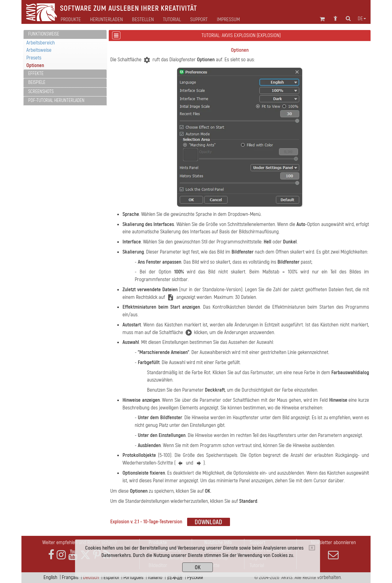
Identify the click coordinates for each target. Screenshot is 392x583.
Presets (34, 58)
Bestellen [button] (143, 20)
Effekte (36, 73)
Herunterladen (106, 20)
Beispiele (37, 82)
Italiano (155, 577)
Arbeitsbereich (41, 43)
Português (133, 577)
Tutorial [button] (172, 20)
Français (70, 577)
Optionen (35, 65)
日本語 (175, 577)
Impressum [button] (228, 20)
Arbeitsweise (39, 50)
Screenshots (41, 92)
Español (111, 577)
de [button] (362, 19)
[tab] (65, 34)
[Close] (312, 548)
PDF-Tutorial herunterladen (56, 100)
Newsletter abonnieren (333, 550)
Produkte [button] (71, 20)
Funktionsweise (44, 34)
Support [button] (199, 20)
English (50, 577)
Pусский (195, 577)
